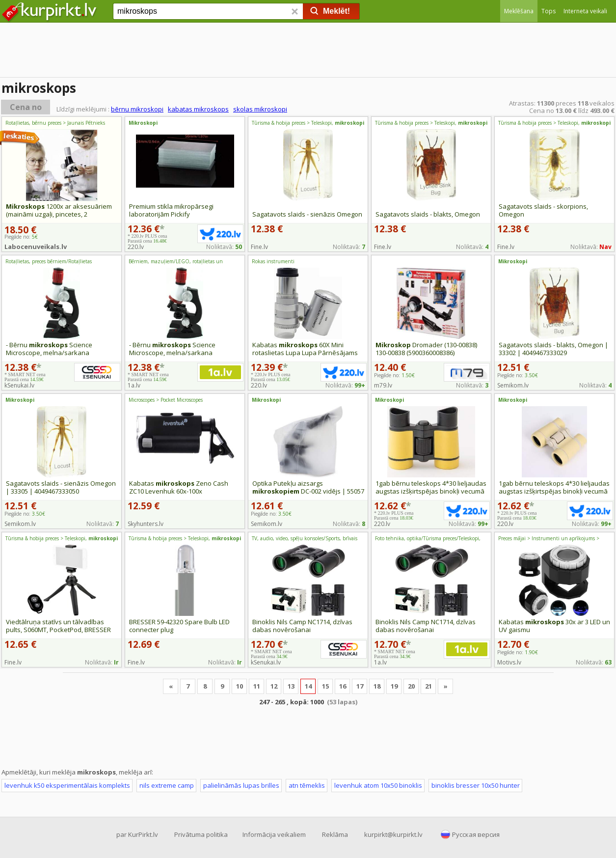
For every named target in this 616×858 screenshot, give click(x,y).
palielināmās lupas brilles (241, 785)
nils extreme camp (167, 785)
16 (343, 686)
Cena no (26, 107)
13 (291, 686)
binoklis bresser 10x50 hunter (476, 785)
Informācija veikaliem (274, 834)
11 (257, 686)
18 (377, 686)
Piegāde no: (394, 375)
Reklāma (335, 834)
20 (411, 686)
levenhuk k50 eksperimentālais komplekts (67, 785)
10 (240, 686)
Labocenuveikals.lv (36, 247)
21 (429, 686)
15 (325, 686)
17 (360, 686)
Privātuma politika (201, 834)
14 (308, 686)
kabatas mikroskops (198, 109)
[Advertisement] (308, 52)
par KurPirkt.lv (137, 834)
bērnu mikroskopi (137, 109)
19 (394, 686)
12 (274, 686)
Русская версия (476, 834)
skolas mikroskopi (260, 109)
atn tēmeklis (307, 785)
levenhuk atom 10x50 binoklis (378, 785)
